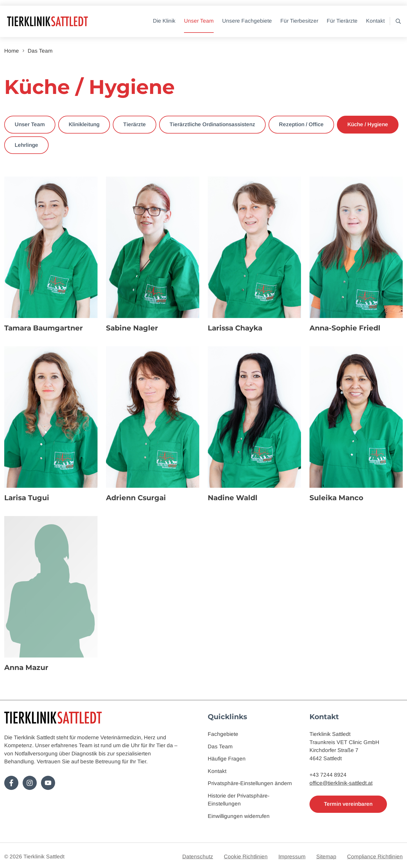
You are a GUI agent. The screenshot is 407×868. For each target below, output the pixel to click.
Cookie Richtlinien (246, 857)
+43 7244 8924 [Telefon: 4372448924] (328, 775)
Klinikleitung (84, 124)
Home (12, 51)
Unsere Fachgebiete (247, 21)
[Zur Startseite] (65, 21)
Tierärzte (135, 124)
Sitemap (326, 857)
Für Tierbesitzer (299, 21)
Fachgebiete (223, 734)
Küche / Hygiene (368, 124)
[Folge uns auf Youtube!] (48, 783)
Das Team (40, 51)
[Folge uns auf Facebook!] (11, 783)
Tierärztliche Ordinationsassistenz (212, 124)
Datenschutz (198, 857)
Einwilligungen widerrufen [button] (239, 816)
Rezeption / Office (301, 124)
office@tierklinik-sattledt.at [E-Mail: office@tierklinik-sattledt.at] (341, 783)
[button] (397, 21)
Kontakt (375, 21)
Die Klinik (164, 21)
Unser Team (199, 21)
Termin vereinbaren (348, 804)
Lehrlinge (26, 145)
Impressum (292, 857)
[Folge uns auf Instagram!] (30, 783)
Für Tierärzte (342, 21)
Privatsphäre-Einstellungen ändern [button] (250, 783)
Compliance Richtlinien (375, 857)
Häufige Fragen (227, 759)
